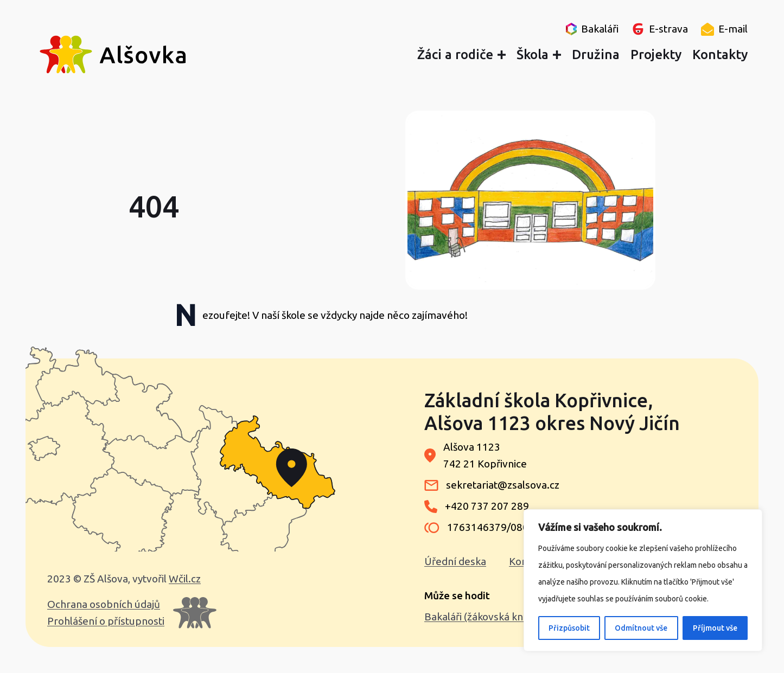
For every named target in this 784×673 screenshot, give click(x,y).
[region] (643, 580)
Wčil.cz (185, 579)
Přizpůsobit (569, 628)
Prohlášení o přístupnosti (106, 621)
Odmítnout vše (641, 628)
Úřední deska (455, 561)
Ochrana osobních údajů (104, 604)
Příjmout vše (715, 628)
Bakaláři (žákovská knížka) (485, 617)
